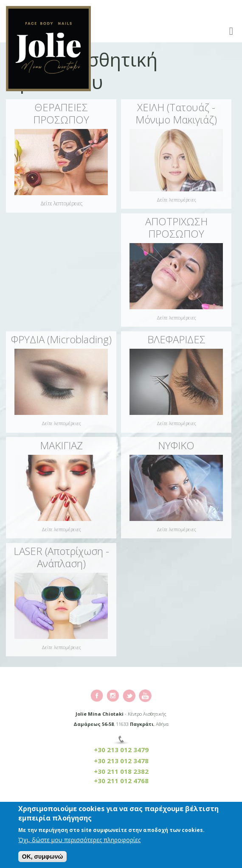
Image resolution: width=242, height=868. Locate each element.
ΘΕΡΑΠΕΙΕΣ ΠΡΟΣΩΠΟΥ (61, 113)
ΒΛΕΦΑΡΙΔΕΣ (176, 339)
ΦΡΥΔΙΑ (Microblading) (61, 339)
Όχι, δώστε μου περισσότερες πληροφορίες (79, 841)
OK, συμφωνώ (43, 858)
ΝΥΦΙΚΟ (176, 445)
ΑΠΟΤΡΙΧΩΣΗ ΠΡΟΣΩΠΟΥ (176, 227)
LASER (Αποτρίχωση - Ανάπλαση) (61, 557)
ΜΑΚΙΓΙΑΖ (61, 445)
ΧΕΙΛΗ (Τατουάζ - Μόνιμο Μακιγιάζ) (176, 113)
